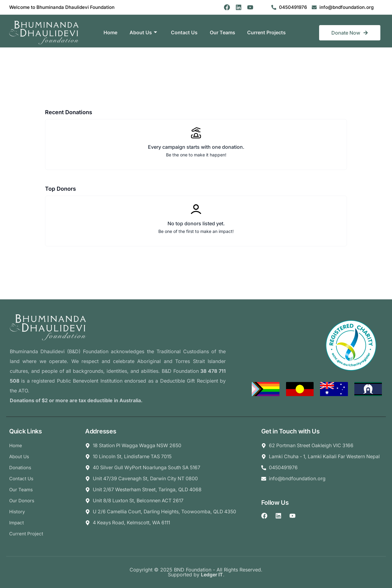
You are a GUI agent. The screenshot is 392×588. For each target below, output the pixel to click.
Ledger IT (212, 575)
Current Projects (267, 32)
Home (110, 32)
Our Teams (222, 32)
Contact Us (184, 32)
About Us (143, 33)
